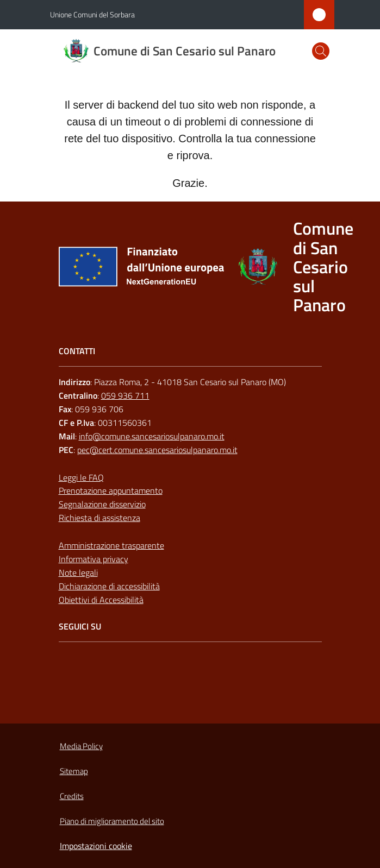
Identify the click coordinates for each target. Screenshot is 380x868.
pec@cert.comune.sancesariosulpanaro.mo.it (157, 450)
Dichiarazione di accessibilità (109, 586)
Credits (72, 796)
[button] (321, 51)
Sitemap (74, 771)
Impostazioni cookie (96, 846)
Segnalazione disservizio (102, 504)
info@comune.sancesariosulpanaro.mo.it (152, 436)
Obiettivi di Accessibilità (101, 600)
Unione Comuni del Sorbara (92, 14)
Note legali (78, 573)
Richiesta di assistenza (99, 518)
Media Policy (81, 746)
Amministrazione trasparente (111, 545)
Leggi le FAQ (81, 477)
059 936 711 (125, 395)
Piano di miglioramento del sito (112, 821)
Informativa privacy (94, 559)
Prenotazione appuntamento (111, 490)
